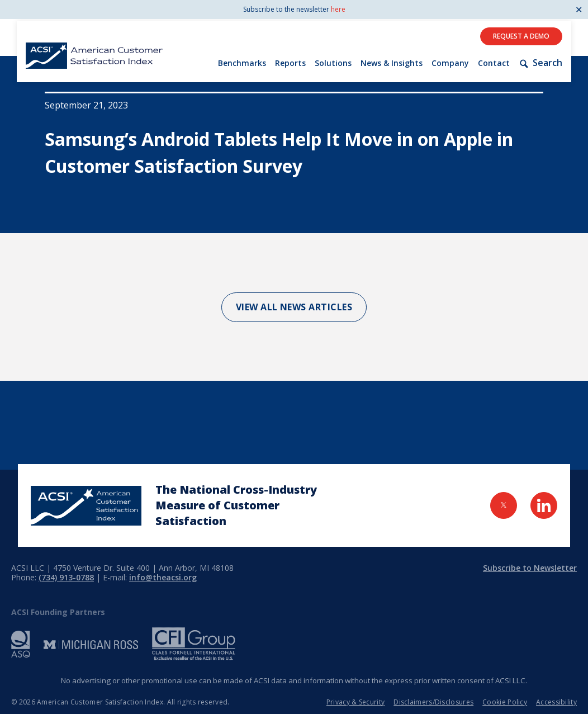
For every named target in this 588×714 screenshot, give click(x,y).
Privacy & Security (355, 702)
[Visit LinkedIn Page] (544, 505)
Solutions (333, 63)
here (338, 9)
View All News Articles (294, 307)
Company (450, 63)
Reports (290, 63)
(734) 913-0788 (66, 577)
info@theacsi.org (163, 577)
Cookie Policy (505, 702)
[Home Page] (86, 506)
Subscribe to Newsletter (530, 568)
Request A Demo (521, 36)
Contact (494, 63)
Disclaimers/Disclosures (433, 702)
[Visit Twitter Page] (504, 505)
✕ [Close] (579, 10)
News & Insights (392, 63)
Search (540, 63)
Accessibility (556, 702)
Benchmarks (242, 63)
